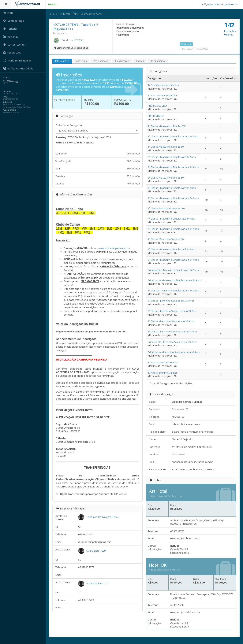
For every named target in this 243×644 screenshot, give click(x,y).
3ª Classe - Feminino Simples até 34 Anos (171, 321)
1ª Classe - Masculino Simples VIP (167, 126)
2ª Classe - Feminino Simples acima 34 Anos (173, 311)
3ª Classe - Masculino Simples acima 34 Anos (173, 198)
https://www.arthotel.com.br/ (166, 496)
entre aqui (213, 4)
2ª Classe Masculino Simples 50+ (166, 178)
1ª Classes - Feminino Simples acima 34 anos (173, 291)
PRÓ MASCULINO (157, 106)
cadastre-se (230, 4)
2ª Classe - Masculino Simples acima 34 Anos (173, 167)
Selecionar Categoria (69, 125)
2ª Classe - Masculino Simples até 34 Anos (172, 157)
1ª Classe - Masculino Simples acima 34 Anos (173, 136)
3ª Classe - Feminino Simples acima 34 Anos (173, 331)
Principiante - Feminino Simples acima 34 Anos (174, 352)
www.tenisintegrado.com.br (114, 248)
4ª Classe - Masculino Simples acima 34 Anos (173, 229)
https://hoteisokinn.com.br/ (165, 570)
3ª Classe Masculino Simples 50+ (166, 208)
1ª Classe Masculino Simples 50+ (166, 147)
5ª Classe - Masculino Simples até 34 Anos (172, 249)
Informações (62, 61)
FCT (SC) (79, 40)
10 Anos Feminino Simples (163, 373)
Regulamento (158, 61)
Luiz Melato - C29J (96, 551)
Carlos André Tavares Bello (102, 517)
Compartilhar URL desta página (71, 48)
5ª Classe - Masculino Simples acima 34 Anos (173, 260)
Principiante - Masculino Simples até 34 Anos (173, 270)
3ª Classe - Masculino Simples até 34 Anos (172, 188)
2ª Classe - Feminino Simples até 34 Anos (171, 301)
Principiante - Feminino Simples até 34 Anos (173, 342)
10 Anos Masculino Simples (163, 362)
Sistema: (7, 78)
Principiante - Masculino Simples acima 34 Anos (175, 280)
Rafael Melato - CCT (98, 583)
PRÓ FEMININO (156, 116)
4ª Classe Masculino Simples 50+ (166, 239)
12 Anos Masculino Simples (163, 85)
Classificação (122, 61)
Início (52, 14)
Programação (101, 61)
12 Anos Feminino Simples (163, 95)
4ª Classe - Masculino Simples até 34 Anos (172, 219)
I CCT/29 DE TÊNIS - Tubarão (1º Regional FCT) (83, 14)
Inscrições (81, 61)
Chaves (140, 61)
